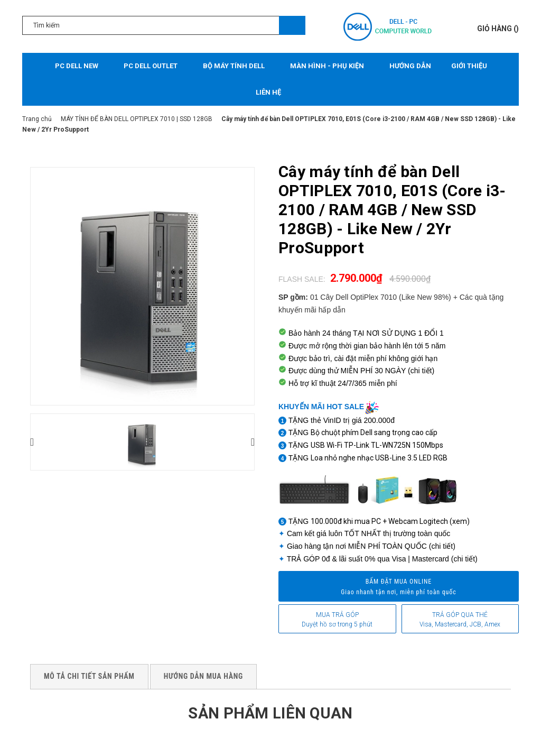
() (498, 29)
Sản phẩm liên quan (270, 713)
